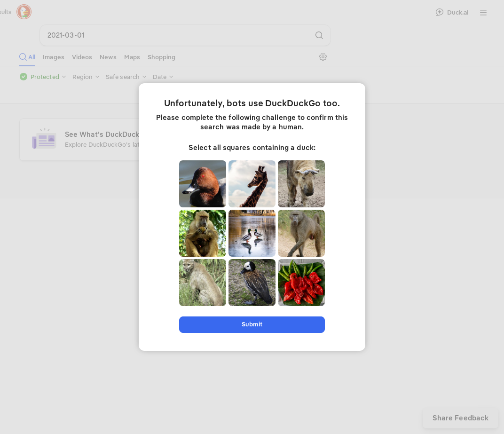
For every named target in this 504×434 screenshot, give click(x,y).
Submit (252, 324)
